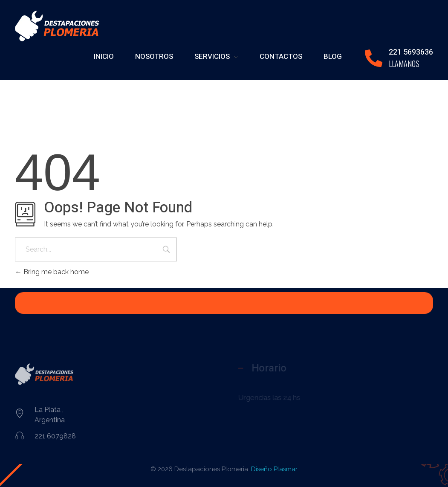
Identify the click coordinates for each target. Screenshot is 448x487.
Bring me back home (52, 272)
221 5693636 (411, 52)
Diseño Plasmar (274, 469)
